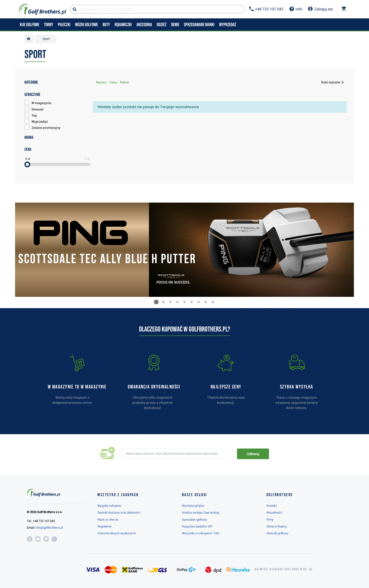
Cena (113, 82)
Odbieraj (253, 454)
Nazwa (101, 82)
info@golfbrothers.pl (49, 528)
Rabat (124, 82)
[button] (156, 302)
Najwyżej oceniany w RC (281, 569)
